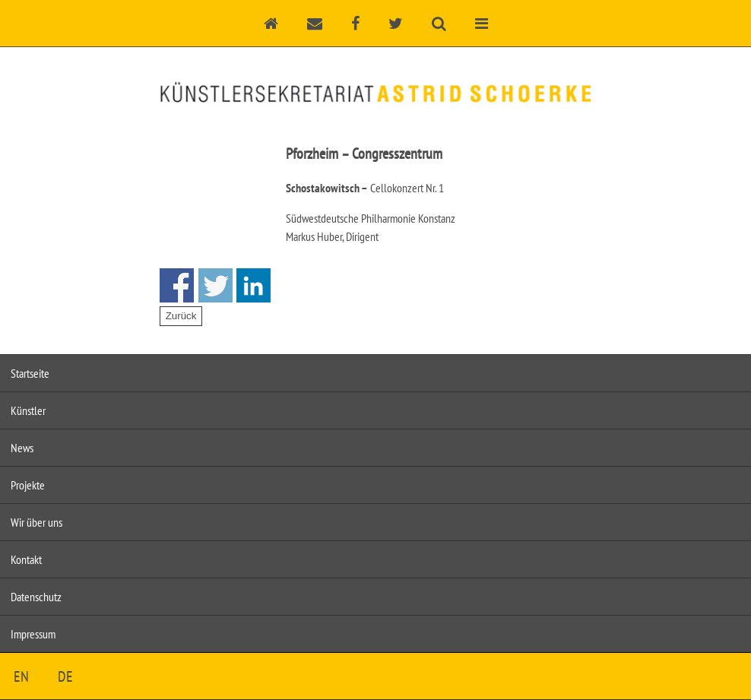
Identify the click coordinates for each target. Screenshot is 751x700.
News (22, 448)
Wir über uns (36, 522)
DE (65, 676)
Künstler (28, 410)
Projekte (28, 485)
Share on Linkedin (254, 285)
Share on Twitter (215, 285)
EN (21, 676)
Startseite (30, 373)
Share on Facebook (177, 285)
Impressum (33, 634)
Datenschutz (36, 597)
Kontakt (26, 559)
